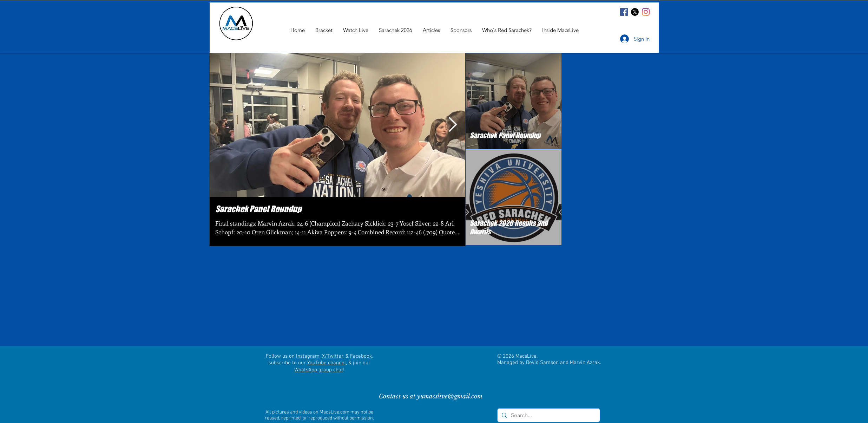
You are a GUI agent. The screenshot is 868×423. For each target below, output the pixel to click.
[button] (560, 30)
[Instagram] (646, 12)
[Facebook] (624, 12)
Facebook (361, 356)
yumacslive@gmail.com (450, 396)
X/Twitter (333, 356)
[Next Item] (453, 125)
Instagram (308, 356)
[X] (635, 12)
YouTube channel (327, 363)
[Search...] (548, 415)
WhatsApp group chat (319, 370)
